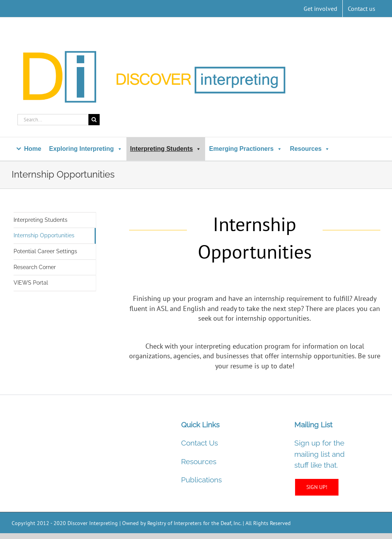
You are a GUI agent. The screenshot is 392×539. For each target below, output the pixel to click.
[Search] (94, 120)
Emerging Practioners (245, 149)
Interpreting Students (166, 149)
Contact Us (199, 443)
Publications (201, 480)
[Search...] (53, 120)
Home (33, 149)
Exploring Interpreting (85, 149)
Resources (310, 149)
